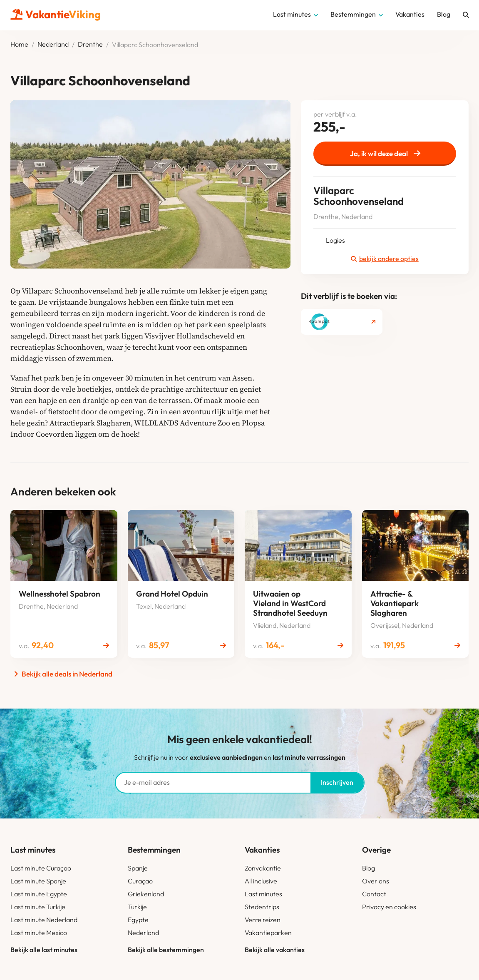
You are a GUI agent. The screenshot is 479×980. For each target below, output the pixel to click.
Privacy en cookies (389, 907)
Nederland (53, 45)
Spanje (138, 868)
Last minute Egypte (39, 894)
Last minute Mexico (39, 933)
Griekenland (146, 894)
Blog (369, 868)
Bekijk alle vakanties (275, 950)
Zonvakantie (263, 868)
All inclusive (261, 881)
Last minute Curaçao (41, 868)
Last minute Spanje (38, 881)
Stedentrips (262, 907)
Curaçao (140, 881)
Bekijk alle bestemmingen (166, 950)
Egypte (138, 920)
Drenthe (90, 45)
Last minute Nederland (44, 920)
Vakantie (56, 14)
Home (19, 45)
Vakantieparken (268, 933)
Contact (374, 894)
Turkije (137, 907)
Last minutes (263, 894)
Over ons (376, 881)
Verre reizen (263, 920)
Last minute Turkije (38, 907)
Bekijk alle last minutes (44, 950)
